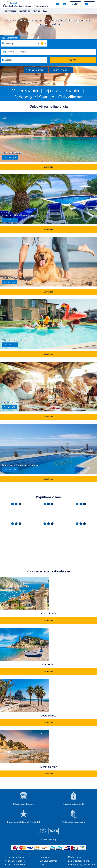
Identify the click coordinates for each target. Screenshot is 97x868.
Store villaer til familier (13, 402)
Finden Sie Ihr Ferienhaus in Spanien (20, 465)
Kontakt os (25, 11)
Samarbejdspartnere (78, 861)
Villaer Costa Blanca (15, 861)
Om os (37, 11)
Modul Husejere (76, 857)
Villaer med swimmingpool (15, 215)
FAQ (45, 11)
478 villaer (10, 282)
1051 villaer (10, 345)
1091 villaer (10, 157)
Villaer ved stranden (12, 153)
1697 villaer (10, 469)
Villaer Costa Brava (14, 857)
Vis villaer (48, 167)
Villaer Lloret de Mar (15, 865)
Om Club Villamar (48, 861)
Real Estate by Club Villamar (82, 865)
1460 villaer (10, 220)
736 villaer (10, 407)
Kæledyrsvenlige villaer (14, 278)
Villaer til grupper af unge (15, 340)
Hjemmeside (10, 11)
